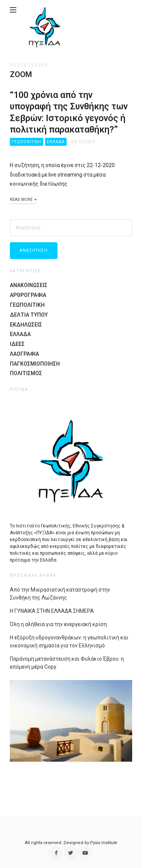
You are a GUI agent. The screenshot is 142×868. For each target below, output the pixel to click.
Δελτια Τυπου (29, 315)
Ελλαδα (56, 142)
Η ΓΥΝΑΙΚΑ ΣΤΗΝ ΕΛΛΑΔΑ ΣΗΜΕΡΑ (52, 611)
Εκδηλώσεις (26, 325)
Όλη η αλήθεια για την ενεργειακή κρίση (58, 624)
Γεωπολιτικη (27, 142)
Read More (21, 200)
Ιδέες (17, 344)
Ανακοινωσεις (29, 285)
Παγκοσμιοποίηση (35, 364)
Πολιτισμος (26, 373)
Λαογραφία (24, 354)
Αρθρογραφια (28, 295)
